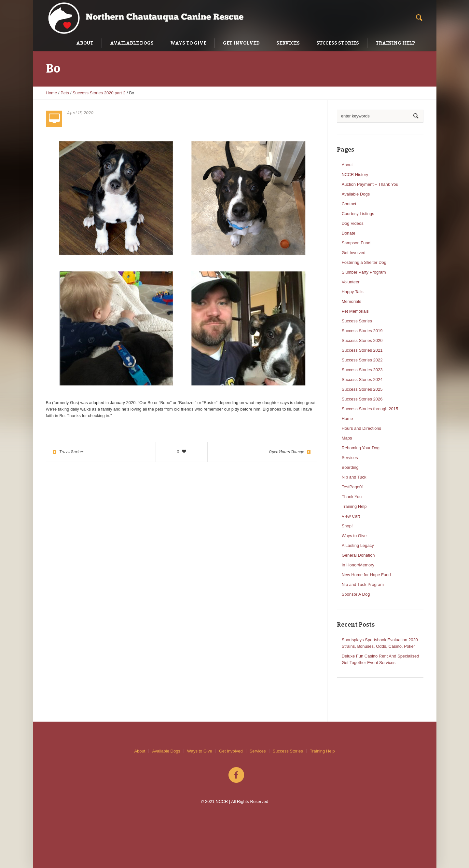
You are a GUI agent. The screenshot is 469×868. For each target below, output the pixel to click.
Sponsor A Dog (356, 594)
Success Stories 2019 (362, 331)
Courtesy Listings (358, 214)
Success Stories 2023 (362, 370)
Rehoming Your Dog (361, 448)
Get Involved (354, 253)
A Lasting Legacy (358, 545)
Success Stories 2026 (362, 399)
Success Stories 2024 (362, 380)
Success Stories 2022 (362, 360)
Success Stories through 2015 (370, 409)
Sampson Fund (356, 243)
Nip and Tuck (354, 477)
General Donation (358, 555)
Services (350, 458)
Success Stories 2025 (362, 389)
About (347, 165)
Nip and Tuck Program (363, 584)
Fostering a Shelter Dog (364, 262)
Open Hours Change (286, 452)
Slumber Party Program (364, 272)
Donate (349, 233)
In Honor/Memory (358, 565)
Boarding (350, 467)
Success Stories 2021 (362, 350)
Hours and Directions (361, 428)
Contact (349, 204)
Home (52, 93)
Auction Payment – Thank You (370, 184)
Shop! (347, 526)
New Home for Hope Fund (366, 575)
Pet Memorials (355, 311)
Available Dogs (356, 194)
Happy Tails (353, 292)
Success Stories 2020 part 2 (99, 93)
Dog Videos (353, 223)
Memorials (352, 301)
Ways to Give (354, 536)
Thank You (352, 497)
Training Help (354, 506)
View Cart (351, 516)
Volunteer (351, 282)
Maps (347, 438)
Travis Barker (71, 452)
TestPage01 (353, 487)
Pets (65, 93)
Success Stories (357, 321)
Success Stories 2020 (362, 340)
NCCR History (355, 175)
